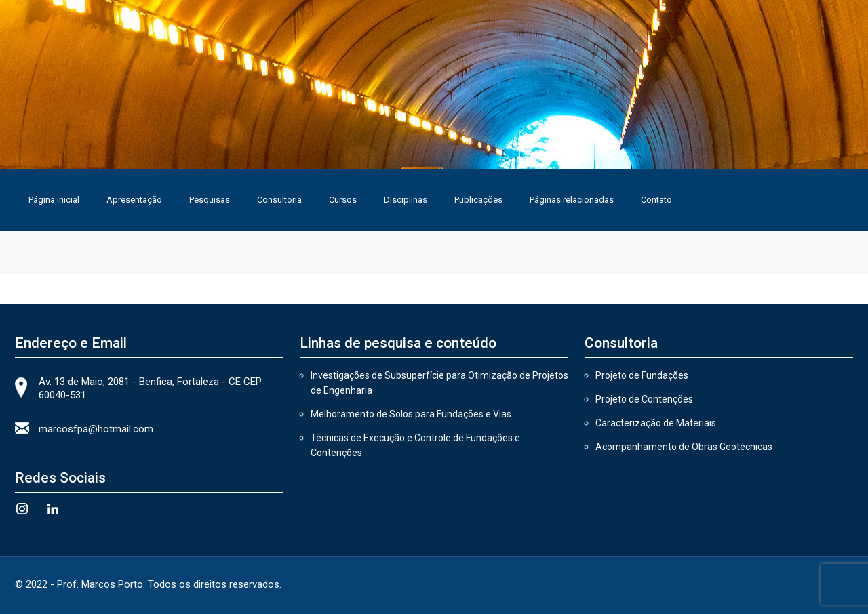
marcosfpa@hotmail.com (96, 429)
